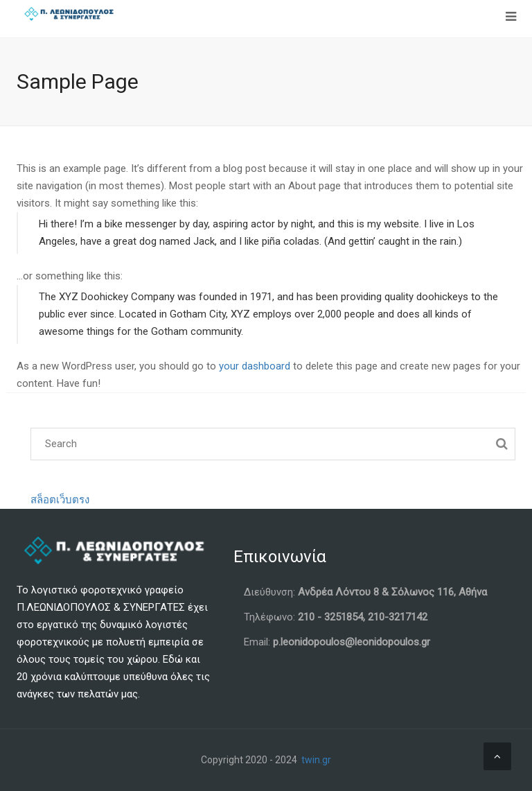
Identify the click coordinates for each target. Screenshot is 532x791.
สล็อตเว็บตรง (60, 500)
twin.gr (316, 760)
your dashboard (255, 366)
